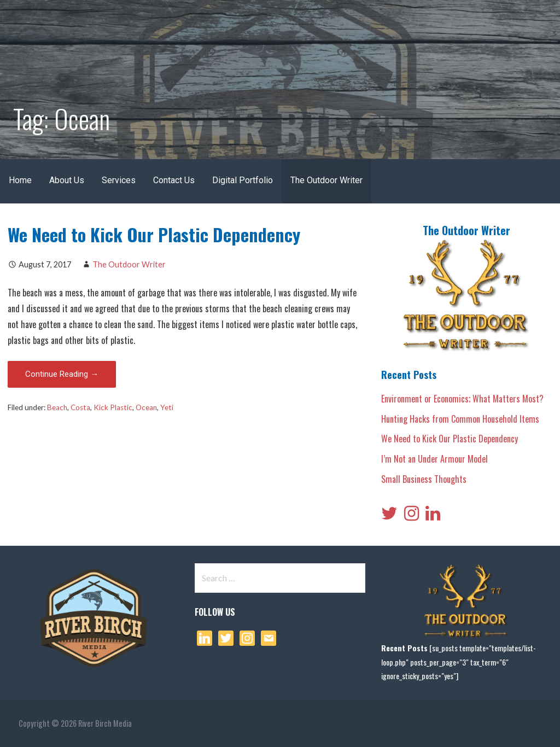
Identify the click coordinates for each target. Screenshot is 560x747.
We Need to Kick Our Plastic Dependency (154, 234)
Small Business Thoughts (424, 479)
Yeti (167, 407)
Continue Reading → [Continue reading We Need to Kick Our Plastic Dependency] (62, 374)
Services (119, 180)
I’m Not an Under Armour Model (434, 459)
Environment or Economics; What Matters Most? (462, 399)
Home (20, 180)
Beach (57, 407)
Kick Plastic (113, 407)
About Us (67, 180)
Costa (80, 407)
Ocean (146, 407)
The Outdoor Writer (326, 180)
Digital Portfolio (243, 180)
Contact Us (174, 180)
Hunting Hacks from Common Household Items (460, 419)
